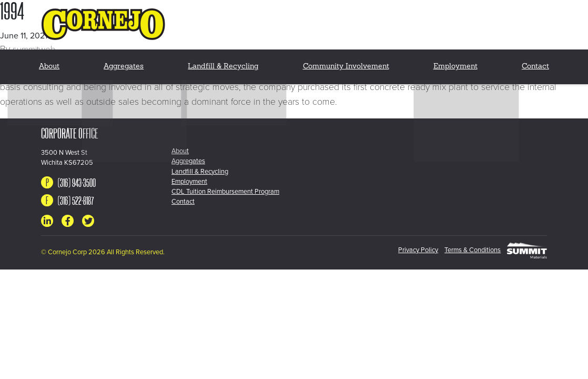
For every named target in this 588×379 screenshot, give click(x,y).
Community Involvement (345, 63)
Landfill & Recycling (224, 63)
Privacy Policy (405, 250)
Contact (535, 63)
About (50, 63)
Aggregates (126, 63)
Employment (454, 63)
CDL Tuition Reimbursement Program (225, 192)
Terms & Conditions (466, 250)
